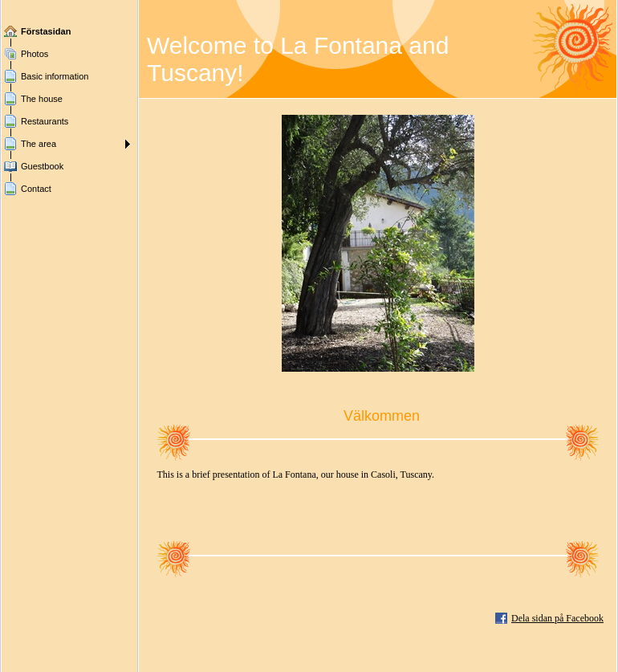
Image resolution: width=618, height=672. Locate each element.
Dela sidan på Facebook (557, 618)
